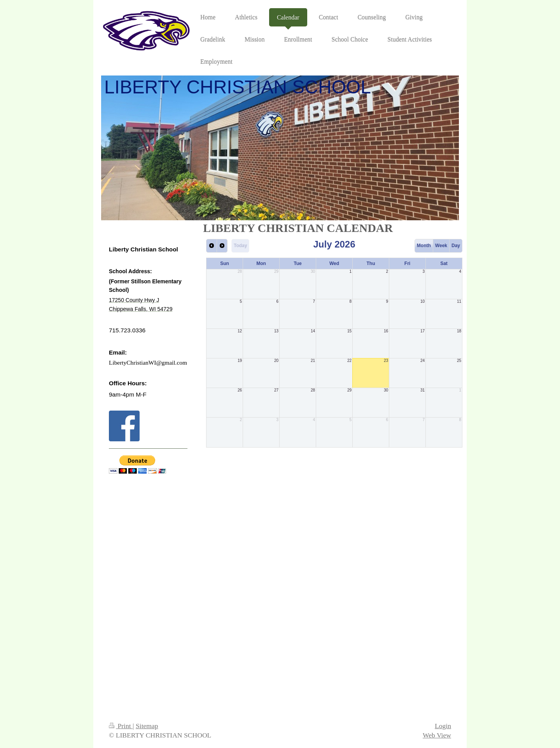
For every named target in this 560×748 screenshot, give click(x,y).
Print (121, 726)
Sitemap (147, 726)
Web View (437, 735)
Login (443, 726)
